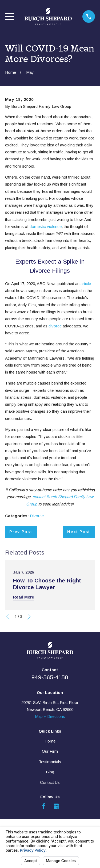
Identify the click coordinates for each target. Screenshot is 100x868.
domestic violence (46, 226)
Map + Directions (50, 716)
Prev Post (21, 532)
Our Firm (50, 751)
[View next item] (29, 617)
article (86, 284)
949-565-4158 (50, 677)
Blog (50, 772)
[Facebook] (44, 806)
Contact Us (50, 782)
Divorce (37, 516)
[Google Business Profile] (56, 806)
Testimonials (50, 762)
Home (50, 741)
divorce (55, 326)
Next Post (79, 532)
